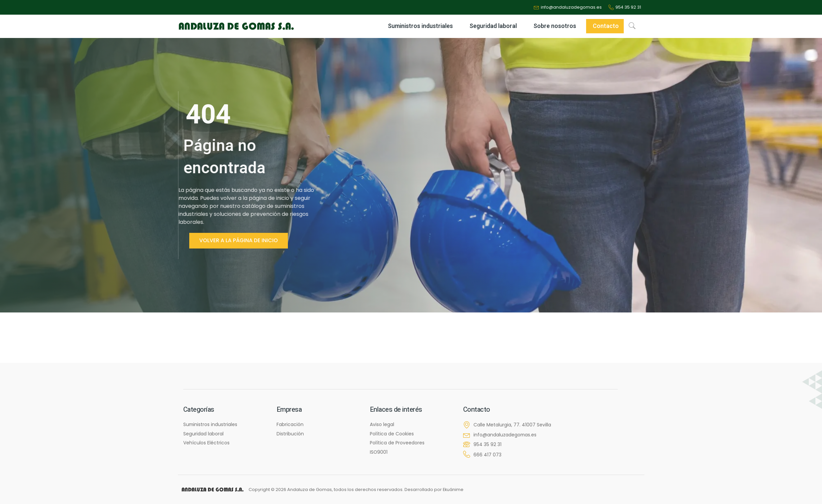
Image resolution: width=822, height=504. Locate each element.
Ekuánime (453, 490)
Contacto (606, 26)
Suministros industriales (422, 26)
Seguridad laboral (495, 26)
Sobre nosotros (556, 26)
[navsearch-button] (632, 26)
